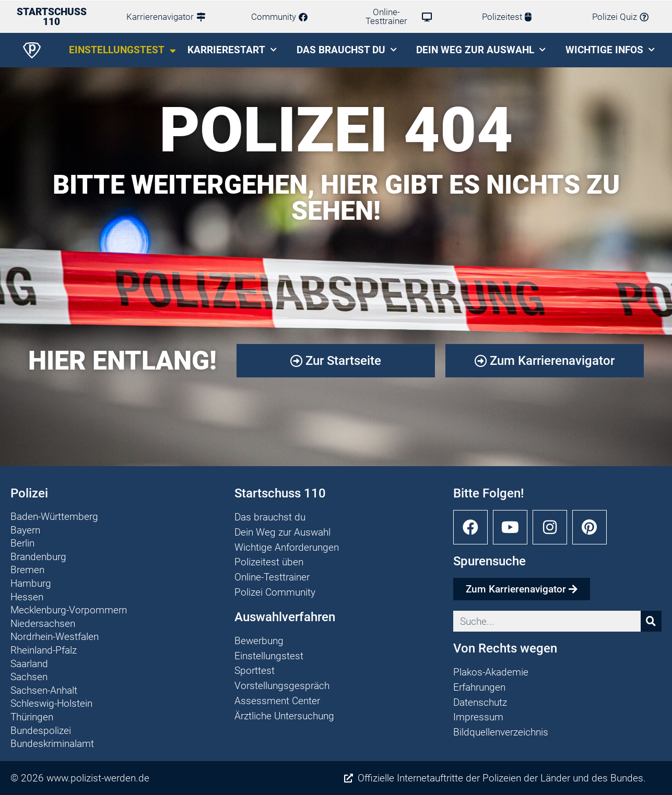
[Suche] (651, 621)
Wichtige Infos (610, 50)
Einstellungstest (122, 50)
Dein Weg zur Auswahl (481, 50)
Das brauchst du (347, 50)
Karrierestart (232, 50)
